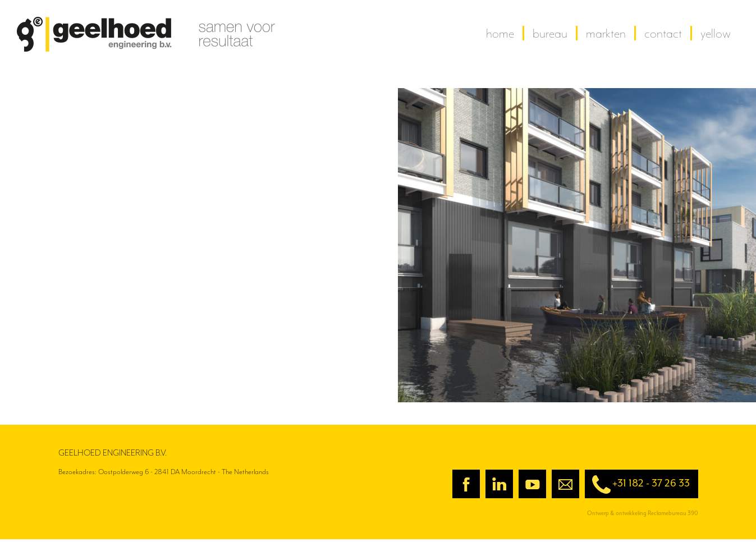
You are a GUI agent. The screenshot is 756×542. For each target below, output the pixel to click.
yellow (716, 33)
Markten (606, 33)
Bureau (550, 33)
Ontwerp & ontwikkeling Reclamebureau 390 (643, 513)
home (500, 33)
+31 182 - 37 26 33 (637, 484)
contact (663, 33)
